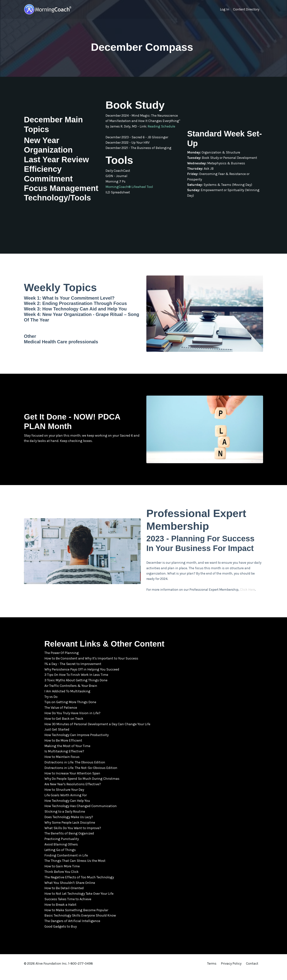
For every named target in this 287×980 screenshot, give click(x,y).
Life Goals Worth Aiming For (66, 802)
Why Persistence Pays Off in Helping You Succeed (82, 676)
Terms (212, 971)
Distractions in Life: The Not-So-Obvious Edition (81, 775)
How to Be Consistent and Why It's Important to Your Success (91, 666)
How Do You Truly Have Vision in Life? (72, 720)
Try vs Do (51, 704)
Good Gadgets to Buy (61, 934)
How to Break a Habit (60, 912)
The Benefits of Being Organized (69, 841)
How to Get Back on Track (64, 726)
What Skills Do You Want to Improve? (73, 835)
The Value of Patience (61, 715)
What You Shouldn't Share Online (70, 890)
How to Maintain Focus (62, 764)
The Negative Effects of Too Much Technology (79, 884)
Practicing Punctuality (62, 846)
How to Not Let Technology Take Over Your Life (79, 901)
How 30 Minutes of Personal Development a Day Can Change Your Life (97, 731)
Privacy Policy (232, 971)
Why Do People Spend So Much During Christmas (82, 786)
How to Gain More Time (62, 873)
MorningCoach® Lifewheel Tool (129, 193)
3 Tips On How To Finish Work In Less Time (76, 682)
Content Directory (246, 9)
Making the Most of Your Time (67, 753)
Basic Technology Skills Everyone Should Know (80, 923)
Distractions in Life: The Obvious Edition (75, 769)
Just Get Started (57, 737)
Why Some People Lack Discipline (70, 830)
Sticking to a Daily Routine (65, 819)
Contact (252, 971)
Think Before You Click (61, 879)
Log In (224, 9)
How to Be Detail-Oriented (64, 895)
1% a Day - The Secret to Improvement (73, 671)
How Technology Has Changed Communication (81, 813)
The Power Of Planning (62, 660)
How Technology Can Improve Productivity (76, 742)
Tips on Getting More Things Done (70, 709)
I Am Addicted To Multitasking (67, 698)
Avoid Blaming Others (61, 852)
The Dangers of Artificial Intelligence (72, 928)
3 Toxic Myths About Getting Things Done (76, 687)
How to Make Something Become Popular (76, 917)
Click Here (249, 597)
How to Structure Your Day (64, 797)
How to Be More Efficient (63, 748)
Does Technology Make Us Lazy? (69, 824)
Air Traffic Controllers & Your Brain (71, 693)
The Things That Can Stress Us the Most (75, 868)
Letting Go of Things (60, 857)
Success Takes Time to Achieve (68, 906)
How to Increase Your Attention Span (72, 781)
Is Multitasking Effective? (64, 758)
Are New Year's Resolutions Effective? (73, 791)
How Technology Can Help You (67, 808)
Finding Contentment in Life (66, 862)
